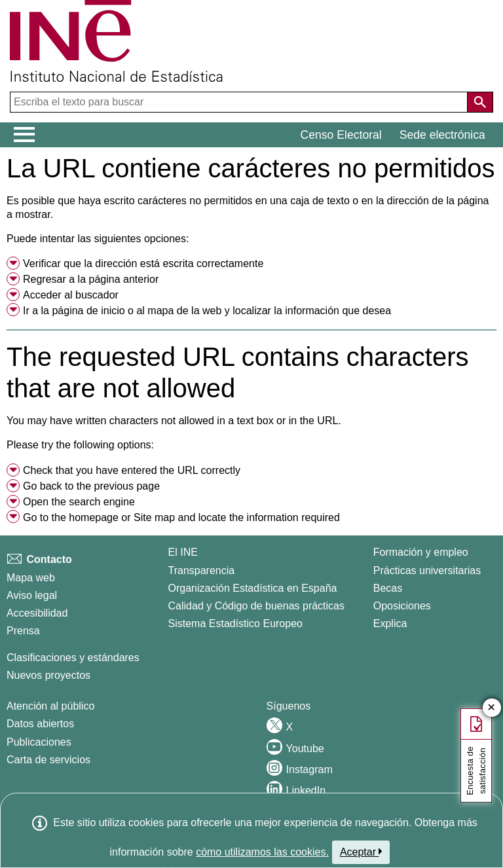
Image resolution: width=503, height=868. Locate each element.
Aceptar (361, 852)
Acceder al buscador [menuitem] (71, 295)
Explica (390, 624)
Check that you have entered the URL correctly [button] (132, 470)
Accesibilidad (37, 613)
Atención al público (50, 706)
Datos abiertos (40, 724)
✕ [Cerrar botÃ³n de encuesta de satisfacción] (492, 708)
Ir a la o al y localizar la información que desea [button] (207, 311)
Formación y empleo (421, 552)
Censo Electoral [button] (341, 135)
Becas (388, 588)
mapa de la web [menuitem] (184, 311)
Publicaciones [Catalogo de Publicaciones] (39, 742)
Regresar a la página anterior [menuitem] (91, 279)
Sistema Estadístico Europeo (235, 624)
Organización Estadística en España (253, 588)
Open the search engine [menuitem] (79, 502)
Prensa (23, 631)
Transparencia (202, 570)
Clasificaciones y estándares (73, 658)
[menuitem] (251, 264)
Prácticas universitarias (427, 570)
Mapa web (31, 578)
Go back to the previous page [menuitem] (91, 486)
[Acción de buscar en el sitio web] (480, 102)
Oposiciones (402, 606)
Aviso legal (32, 595)
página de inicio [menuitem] (88, 311)
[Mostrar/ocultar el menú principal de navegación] (25, 135)
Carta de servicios (48, 760)
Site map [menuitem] (154, 517)
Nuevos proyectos (48, 675)
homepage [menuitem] (94, 517)
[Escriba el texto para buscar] (240, 102)
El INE (183, 552)
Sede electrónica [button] (442, 135)
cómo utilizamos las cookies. (262, 852)
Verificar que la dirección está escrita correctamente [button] (143, 263)
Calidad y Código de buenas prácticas (257, 606)
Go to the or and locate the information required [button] (181, 517)
